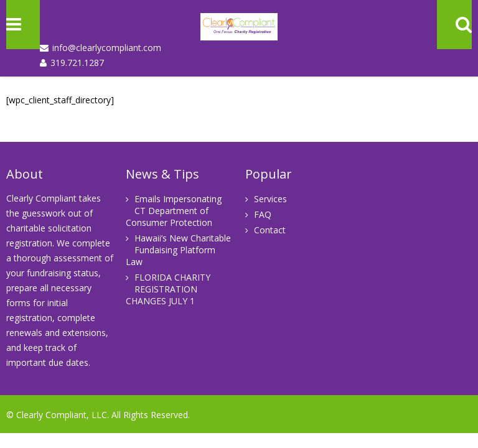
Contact (270, 230)
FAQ (263, 214)
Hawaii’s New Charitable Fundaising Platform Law (178, 250)
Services (270, 199)
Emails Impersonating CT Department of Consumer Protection (174, 211)
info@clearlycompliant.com (107, 48)
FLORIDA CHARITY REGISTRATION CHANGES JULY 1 (168, 289)
